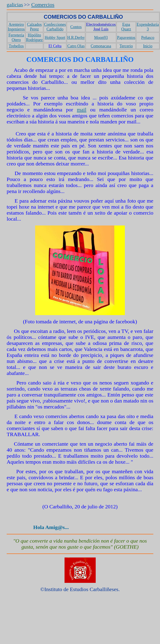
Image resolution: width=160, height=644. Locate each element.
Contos (76, 27)
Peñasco (148, 38)
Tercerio (126, 46)
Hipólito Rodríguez (34, 37)
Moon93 (101, 38)
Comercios (43, 5)
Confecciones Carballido (55, 27)
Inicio (148, 46)
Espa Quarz (126, 27)
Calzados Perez (34, 27)
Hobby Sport (55, 38)
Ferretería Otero (16, 37)
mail (82, 110)
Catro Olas (76, 46)
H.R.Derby (76, 38)
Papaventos (126, 38)
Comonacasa (101, 46)
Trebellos (16, 46)
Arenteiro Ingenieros (16, 27)
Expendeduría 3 (148, 27)
